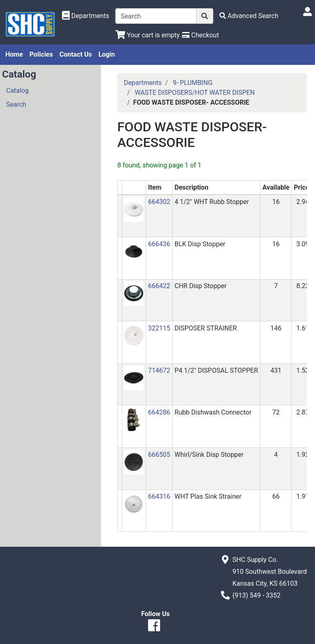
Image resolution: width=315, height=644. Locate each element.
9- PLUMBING (193, 83)
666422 (159, 286)
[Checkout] (200, 35)
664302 (159, 202)
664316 (159, 496)
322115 (159, 328)
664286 (159, 412)
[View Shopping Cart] (147, 35)
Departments (143, 83)
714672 (159, 370)
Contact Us (76, 54)
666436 (159, 244)
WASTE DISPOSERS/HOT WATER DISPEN (195, 93)
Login (107, 54)
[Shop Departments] (86, 16)
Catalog (17, 91)
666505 (159, 455)
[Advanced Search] (249, 16)
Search (16, 104)
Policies (41, 54)
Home (14, 54)
